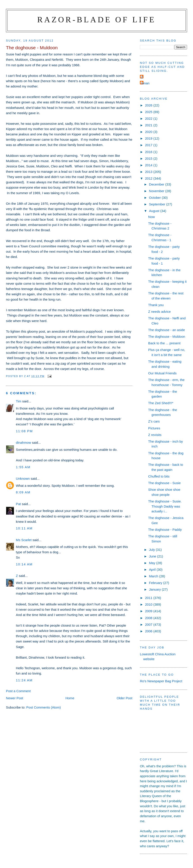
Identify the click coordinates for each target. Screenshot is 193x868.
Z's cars (154, 421)
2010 (149, 604)
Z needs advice (160, 312)
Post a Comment (18, 691)
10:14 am (24, 564)
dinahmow (23, 443)
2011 (149, 598)
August (155, 211)
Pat (18, 504)
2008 (149, 618)
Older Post (124, 698)
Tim (19, 401)
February (156, 583)
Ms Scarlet (24, 540)
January (155, 589)
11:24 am (24, 680)
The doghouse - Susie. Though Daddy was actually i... (165, 506)
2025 (149, 112)
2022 (149, 118)
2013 (149, 172)
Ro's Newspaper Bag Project (161, 681)
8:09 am (23, 492)
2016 (149, 152)
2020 (149, 132)
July (152, 550)
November (157, 191)
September (158, 204)
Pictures (154, 428)
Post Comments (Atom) (44, 707)
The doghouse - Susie (165, 483)
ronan (145, 83)
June (153, 556)
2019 (149, 138)
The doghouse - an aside (167, 330)
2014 (149, 165)
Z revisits (155, 435)
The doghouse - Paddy (165, 530)
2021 (149, 125)
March (154, 576)
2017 (149, 145)
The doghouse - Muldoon (167, 336)
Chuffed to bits (159, 476)
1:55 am (23, 467)
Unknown (23, 479)
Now (152, 217)
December (157, 184)
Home (70, 698)
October (155, 198)
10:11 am (24, 528)
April (153, 570)
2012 (149, 178)
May (153, 563)
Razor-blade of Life (96, 20)
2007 (149, 624)
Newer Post (15, 698)
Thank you (156, 305)
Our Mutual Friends (162, 373)
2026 (149, 105)
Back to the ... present (164, 343)
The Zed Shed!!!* (161, 403)
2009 (149, 611)
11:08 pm (24, 431)
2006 (149, 631)
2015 (149, 158)
